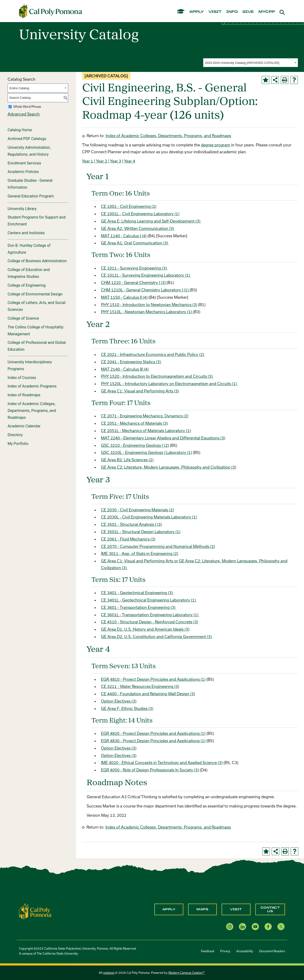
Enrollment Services (24, 163)
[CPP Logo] (35, 911)
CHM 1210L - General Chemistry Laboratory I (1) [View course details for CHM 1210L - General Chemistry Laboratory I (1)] (145, 290)
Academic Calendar (24, 426)
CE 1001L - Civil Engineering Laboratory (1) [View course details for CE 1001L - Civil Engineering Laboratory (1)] (140, 214)
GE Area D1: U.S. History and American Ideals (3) (145, 629)
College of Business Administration (37, 261)
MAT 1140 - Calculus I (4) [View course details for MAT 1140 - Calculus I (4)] (124, 236)
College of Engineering (27, 285)
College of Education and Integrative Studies (29, 273)
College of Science (23, 318)
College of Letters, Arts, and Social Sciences (37, 306)
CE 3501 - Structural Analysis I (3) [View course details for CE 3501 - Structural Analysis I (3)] (131, 524)
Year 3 (116, 161)
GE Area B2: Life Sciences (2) (127, 460)
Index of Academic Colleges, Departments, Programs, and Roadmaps (32, 411)
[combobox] (251, 63)
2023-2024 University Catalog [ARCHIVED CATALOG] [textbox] (242, 63)
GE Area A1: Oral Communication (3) (135, 243)
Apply (169, 909)
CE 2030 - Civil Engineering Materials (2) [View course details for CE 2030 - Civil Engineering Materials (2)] (137, 510)
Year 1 (88, 161)
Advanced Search (24, 114)
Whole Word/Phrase (27, 107)
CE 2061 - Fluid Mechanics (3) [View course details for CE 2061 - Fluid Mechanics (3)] (128, 539)
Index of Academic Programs (32, 386)
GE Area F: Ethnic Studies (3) (127, 708)
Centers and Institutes (26, 233)
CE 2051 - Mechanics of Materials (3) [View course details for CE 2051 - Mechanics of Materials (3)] (134, 423)
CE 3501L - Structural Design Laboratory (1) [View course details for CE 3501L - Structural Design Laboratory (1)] (141, 532)
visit (215, 12)
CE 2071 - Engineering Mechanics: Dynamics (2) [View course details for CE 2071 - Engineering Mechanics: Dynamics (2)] (145, 416)
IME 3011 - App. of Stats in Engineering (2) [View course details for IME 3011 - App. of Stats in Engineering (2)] (140, 553)
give (248, 12)
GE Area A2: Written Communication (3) (138, 228)
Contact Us (270, 909)
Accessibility (245, 951)
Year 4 (130, 161)
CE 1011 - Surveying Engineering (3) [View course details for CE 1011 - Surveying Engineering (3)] (134, 268)
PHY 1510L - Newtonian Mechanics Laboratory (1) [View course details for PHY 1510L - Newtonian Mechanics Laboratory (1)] (147, 312)
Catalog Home (20, 130)
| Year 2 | (101, 161)
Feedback (208, 951)
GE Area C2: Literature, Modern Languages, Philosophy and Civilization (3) (169, 467)
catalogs (109, 973)
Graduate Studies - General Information (30, 184)
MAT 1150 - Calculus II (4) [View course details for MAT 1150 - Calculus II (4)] (124, 297)
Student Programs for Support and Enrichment (37, 221)
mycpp (267, 12)
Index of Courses (22, 378)
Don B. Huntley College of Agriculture (29, 249)
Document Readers (272, 951)
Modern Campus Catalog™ (186, 973)
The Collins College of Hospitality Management (36, 331)
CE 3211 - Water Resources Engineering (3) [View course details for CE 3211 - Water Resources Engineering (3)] (140, 686)
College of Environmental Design (35, 294)
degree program (216, 145)
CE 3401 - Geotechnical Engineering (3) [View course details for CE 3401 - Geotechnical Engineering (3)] (137, 593)
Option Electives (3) (119, 701)
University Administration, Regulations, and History (29, 151)
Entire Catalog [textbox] (19, 88)
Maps (202, 909)
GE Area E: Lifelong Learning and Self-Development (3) (151, 221)
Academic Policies (23, 172)
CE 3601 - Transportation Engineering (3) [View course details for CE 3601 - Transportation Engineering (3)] (139, 607)
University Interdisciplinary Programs (30, 365)
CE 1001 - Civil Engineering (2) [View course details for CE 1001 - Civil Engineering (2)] (129, 206)
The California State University (57, 953)
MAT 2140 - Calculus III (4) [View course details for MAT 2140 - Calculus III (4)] (125, 369)
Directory (15, 435)
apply (197, 12)
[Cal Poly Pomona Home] (50, 11)
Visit (236, 909)
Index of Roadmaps (24, 395)
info (232, 12)
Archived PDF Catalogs (27, 139)
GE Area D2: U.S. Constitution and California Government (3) (157, 637)
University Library (22, 209)
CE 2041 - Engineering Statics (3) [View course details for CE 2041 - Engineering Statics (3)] (131, 362)
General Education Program (31, 196)
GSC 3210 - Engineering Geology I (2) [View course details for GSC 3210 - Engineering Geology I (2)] (135, 445)
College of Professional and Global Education (37, 346)
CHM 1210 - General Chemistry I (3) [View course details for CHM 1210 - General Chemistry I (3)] (134, 282)
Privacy (225, 951)
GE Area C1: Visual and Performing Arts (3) (140, 391)
